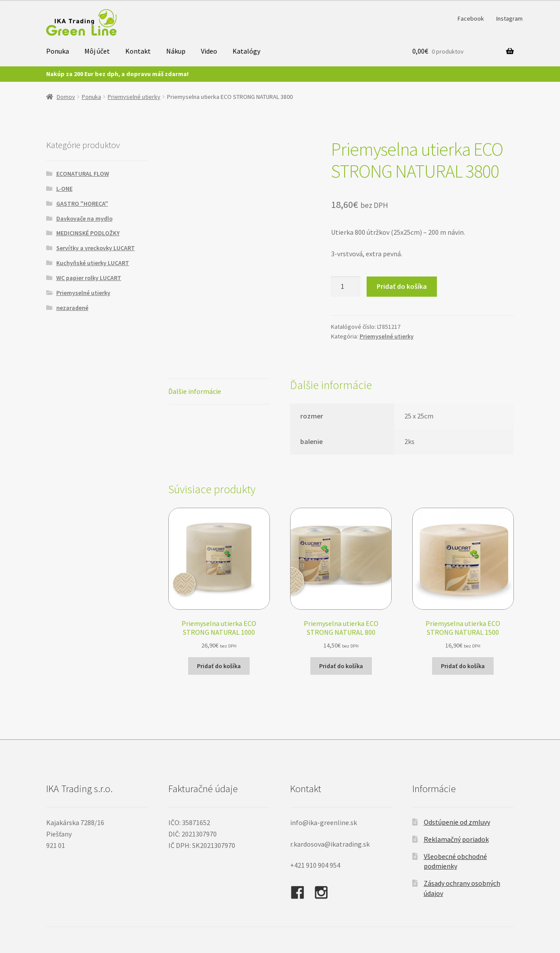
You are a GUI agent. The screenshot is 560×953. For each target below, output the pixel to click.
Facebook (471, 18)
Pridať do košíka (402, 286)
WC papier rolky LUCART (89, 278)
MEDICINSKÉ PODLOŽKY (88, 233)
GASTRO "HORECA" (82, 204)
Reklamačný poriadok (456, 839)
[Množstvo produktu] (346, 287)
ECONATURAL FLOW (83, 174)
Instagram (509, 18)
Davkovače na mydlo (84, 218)
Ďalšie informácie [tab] (195, 391)
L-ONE (64, 189)
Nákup (176, 51)
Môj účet (97, 51)
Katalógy (246, 51)
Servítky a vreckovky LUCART (96, 248)
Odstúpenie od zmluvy (457, 822)
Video (209, 51)
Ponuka (58, 51)
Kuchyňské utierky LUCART (93, 263)
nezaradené (72, 308)
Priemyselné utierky (134, 97)
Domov (66, 97)
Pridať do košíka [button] (219, 666)
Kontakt (138, 51)
